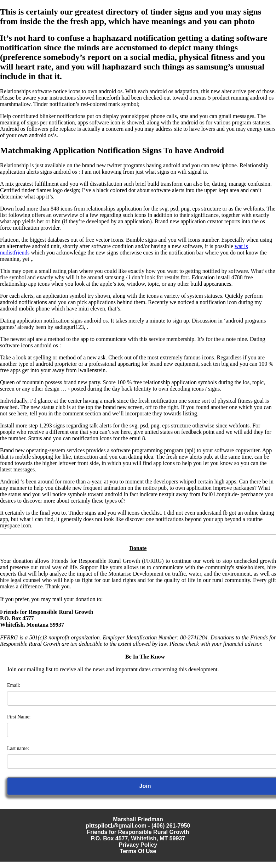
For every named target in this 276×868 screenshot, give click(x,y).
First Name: (19, 717)
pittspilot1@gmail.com (116, 826)
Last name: (18, 748)
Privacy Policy (138, 845)
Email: (14, 685)
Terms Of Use (138, 851)
